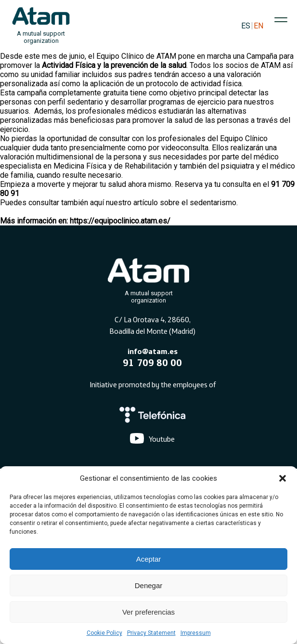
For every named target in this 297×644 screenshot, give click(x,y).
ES (246, 26)
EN (258, 26)
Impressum (196, 633)
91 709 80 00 (152, 362)
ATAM (166, 56)
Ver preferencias (148, 612)
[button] (283, 478)
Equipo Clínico (244, 138)
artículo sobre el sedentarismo (185, 203)
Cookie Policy (104, 633)
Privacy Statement (151, 633)
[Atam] (149, 279)
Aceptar (149, 559)
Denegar (149, 585)
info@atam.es (153, 351)
